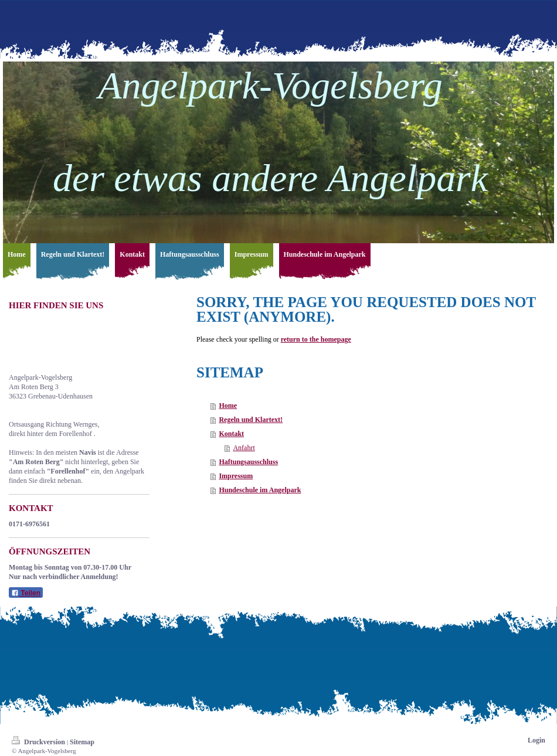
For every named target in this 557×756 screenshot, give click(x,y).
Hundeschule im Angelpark (260, 490)
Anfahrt (244, 448)
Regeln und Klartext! (251, 420)
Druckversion (39, 742)
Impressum (236, 476)
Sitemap (82, 742)
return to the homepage (316, 339)
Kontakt (231, 434)
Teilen (26, 593)
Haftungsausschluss (248, 462)
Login (536, 740)
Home (228, 406)
